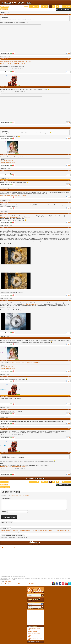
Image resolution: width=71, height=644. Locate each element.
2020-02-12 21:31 (4, 396)
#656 (69, 396)
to (6, 160)
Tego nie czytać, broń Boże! (7, 161)
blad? (36, 531)
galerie (35, 626)
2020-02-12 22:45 (4, 453)
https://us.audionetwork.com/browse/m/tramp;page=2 (15, 217)
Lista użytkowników (5, 584)
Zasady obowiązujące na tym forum (10, 531)
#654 (69, 360)
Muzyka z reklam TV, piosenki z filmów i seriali (35, 590)
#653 (69, 338)
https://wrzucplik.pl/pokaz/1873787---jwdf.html (13, 64)
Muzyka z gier (22, 531)
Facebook (57, 584)
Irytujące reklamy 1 (32, 631)
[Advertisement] (14, 109)
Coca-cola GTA (30, 531)
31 (43, 7)
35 (57, 7)
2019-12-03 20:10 (4, 171)
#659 (69, 429)
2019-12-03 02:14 (4, 87)
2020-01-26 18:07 (4, 301)
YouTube (66, 584)
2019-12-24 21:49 (4, 228)
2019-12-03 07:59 (4, 128)
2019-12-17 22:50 (4, 213)
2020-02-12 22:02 (4, 409)
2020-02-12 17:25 (4, 360)
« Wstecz (32, 7)
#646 (69, 171)
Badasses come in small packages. (9, 163)
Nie (14, 53)
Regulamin (14, 584)
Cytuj (69, 53)
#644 (69, 128)
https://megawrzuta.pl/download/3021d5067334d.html (16, 61)
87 (63, 7)
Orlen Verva (22, 532)
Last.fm (63, 584)
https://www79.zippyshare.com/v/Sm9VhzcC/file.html (14, 195)
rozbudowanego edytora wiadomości (20, 496)
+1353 (18, 86)
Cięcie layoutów (8, 581)
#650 (69, 213)
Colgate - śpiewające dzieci (12, 532)
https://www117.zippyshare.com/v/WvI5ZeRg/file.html (15, 467)
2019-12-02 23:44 (4, 59)
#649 (69, 202)
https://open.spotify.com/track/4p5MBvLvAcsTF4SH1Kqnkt (24, 363)
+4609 (17, 153)
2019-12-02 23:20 (4, 14)
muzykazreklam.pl (4, 7)
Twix (47, 531)
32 (47, 7)
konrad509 (3, 80)
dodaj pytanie (35, 543)
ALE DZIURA (52, 531)
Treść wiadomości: (6, 498)
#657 (69, 409)
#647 (69, 180)
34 (54, 7)
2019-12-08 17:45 (4, 190)
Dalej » (68, 7)
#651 (69, 228)
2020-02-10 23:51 (4, 338)
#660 (69, 453)
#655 (69, 377)
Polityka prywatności (23, 584)
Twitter (69, 584)
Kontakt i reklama (34, 584)
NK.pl (60, 584)
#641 (69, 14)
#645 (69, 154)
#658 (69, 419)
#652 (69, 301)
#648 (69, 190)
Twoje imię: (4, 511)
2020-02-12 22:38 (4, 429)
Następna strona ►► (35, 478)
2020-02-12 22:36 (4, 419)
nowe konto (30, 608)
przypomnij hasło (40, 608)
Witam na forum (42, 531)
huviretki (3, 147)
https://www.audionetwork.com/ (31, 304)
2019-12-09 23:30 (4, 202)
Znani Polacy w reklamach (34, 633)
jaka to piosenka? (4, 9)
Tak (11, 53)
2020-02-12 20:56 (4, 377)
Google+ (54, 584)
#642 (69, 59)
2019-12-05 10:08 (4, 180)
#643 (69, 87)
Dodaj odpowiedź (64, 10)
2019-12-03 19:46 (4, 154)
